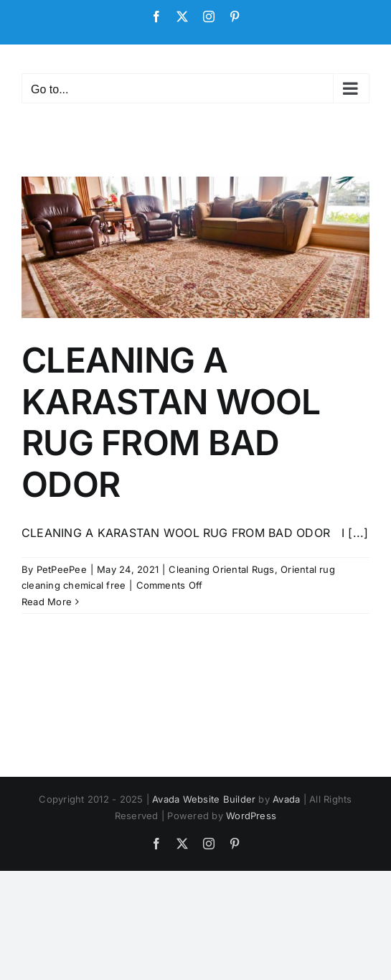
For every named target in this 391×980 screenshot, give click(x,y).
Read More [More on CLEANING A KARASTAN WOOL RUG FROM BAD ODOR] (47, 602)
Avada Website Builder (204, 799)
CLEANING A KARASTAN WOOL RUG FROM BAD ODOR (171, 422)
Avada (286, 799)
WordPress (251, 816)
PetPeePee (62, 569)
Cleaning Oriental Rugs (221, 569)
